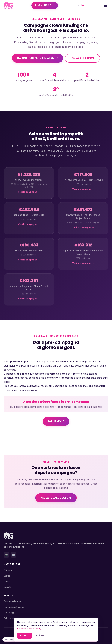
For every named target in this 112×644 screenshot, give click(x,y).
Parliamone (56, 421)
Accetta (25, 636)
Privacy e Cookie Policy (29, 629)
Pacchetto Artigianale (14, 607)
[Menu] (105, 5)
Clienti (7, 581)
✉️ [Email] (14, 555)
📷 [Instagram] (6, 555)
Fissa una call (45, 5)
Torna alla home (82, 58)
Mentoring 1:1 (10, 612)
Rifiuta (40, 636)
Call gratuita (9, 618)
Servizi (7, 576)
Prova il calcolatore (56, 498)
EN (79, 5)
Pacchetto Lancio (12, 601)
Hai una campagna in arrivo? (38, 58)
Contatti (7, 587)
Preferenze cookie (12, 640)
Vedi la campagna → (29, 194)
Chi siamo (8, 570)
